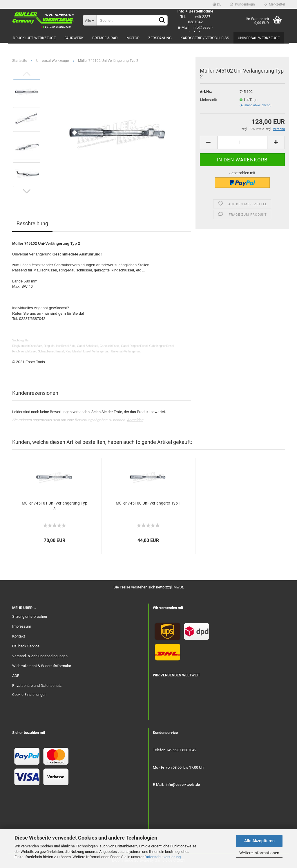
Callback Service (26, 646)
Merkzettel (274, 4)
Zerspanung (160, 38)
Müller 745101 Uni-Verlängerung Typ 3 (55, 506)
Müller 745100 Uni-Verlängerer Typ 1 (148, 503)
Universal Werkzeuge (259, 38)
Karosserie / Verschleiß (205, 38)
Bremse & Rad (105, 38)
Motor (133, 38)
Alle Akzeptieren (259, 841)
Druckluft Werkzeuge (34, 38)
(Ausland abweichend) (256, 105)
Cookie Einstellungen (29, 695)
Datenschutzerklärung (163, 857)
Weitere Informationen (259, 853)
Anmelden (135, 420)
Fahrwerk (74, 38)
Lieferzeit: (208, 100)
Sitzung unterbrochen (30, 616)
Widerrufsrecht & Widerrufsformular (42, 666)
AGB (16, 676)
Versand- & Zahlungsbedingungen (40, 656)
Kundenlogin (242, 4)
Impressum (22, 626)
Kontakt (19, 636)
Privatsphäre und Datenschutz (37, 686)
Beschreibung (32, 223)
